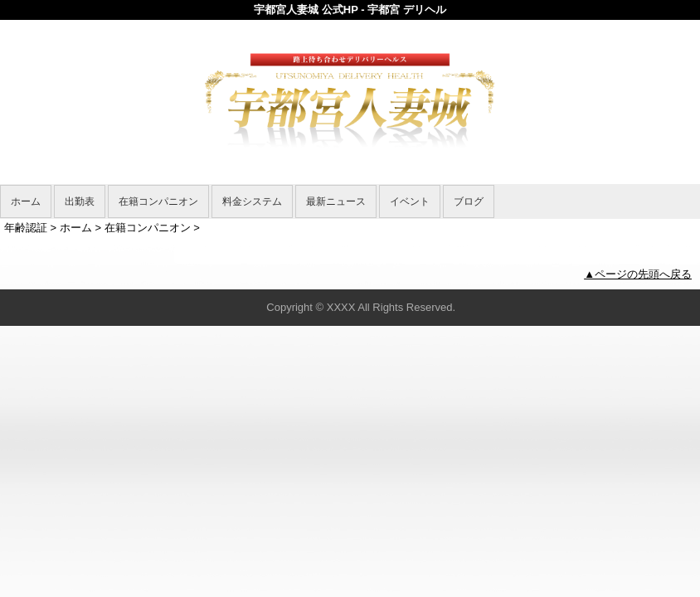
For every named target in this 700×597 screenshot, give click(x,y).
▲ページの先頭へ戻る (638, 274)
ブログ (469, 201)
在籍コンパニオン (158, 201)
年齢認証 (26, 228)
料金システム (252, 201)
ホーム (26, 201)
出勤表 (80, 201)
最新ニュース (336, 201)
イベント (410, 201)
